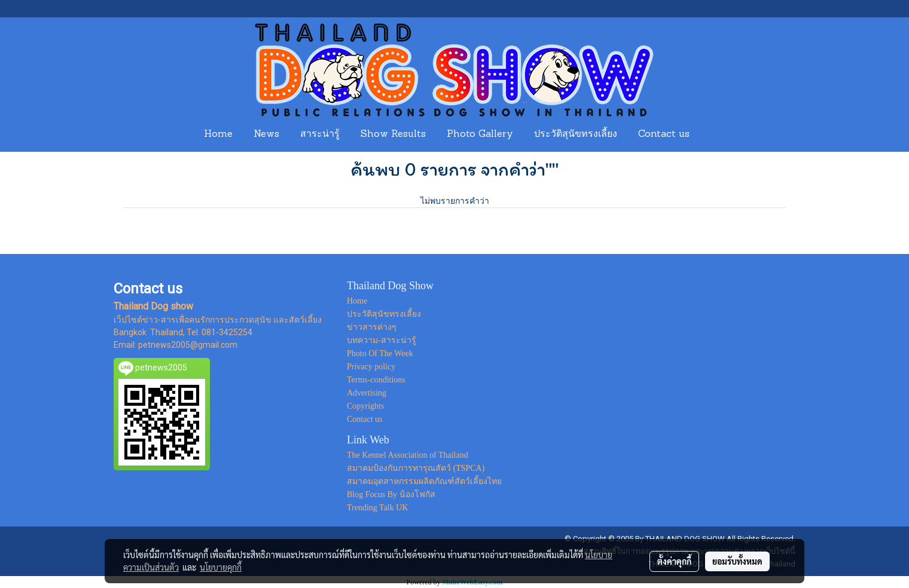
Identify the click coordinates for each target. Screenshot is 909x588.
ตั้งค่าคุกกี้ (674, 561)
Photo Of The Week (380, 353)
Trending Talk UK (377, 508)
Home (218, 134)
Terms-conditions (376, 380)
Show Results (393, 134)
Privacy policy (371, 367)
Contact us (664, 134)
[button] (711, 134)
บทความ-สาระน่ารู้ (382, 340)
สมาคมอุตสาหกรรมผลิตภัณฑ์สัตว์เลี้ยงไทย (424, 481)
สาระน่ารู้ (320, 134)
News (266, 134)
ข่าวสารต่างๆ (372, 327)
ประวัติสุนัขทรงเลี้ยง (576, 134)
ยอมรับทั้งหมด (737, 561)
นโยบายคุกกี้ (221, 567)
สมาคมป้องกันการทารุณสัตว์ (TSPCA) (416, 468)
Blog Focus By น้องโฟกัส (391, 494)
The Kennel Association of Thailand (408, 455)
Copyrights (365, 406)
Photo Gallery (480, 134)
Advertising (367, 393)
